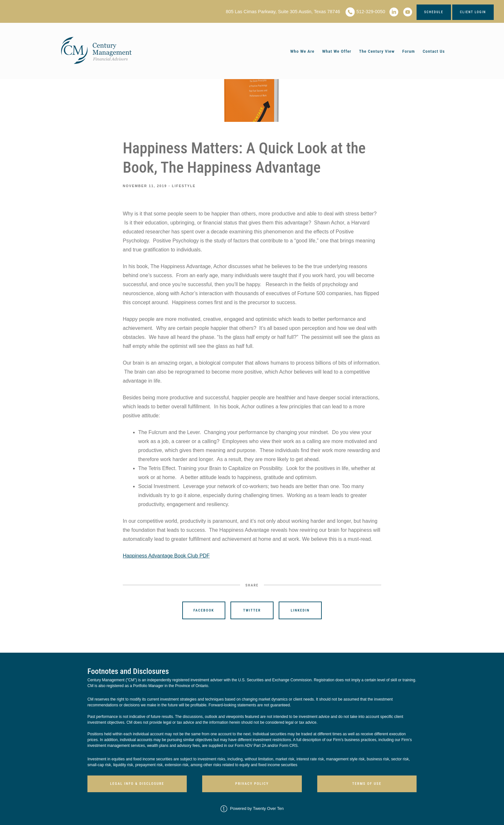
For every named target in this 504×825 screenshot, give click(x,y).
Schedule (434, 12)
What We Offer (337, 51)
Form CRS (288, 746)
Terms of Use (367, 784)
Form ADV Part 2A (250, 746)
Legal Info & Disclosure (137, 784)
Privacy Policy (252, 784)
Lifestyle (184, 186)
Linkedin (300, 610)
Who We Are (302, 51)
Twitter (252, 610)
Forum (409, 51)
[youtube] (408, 12)
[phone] (350, 12)
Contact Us (434, 51)
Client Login (473, 12)
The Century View (377, 51)
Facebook (204, 610)
